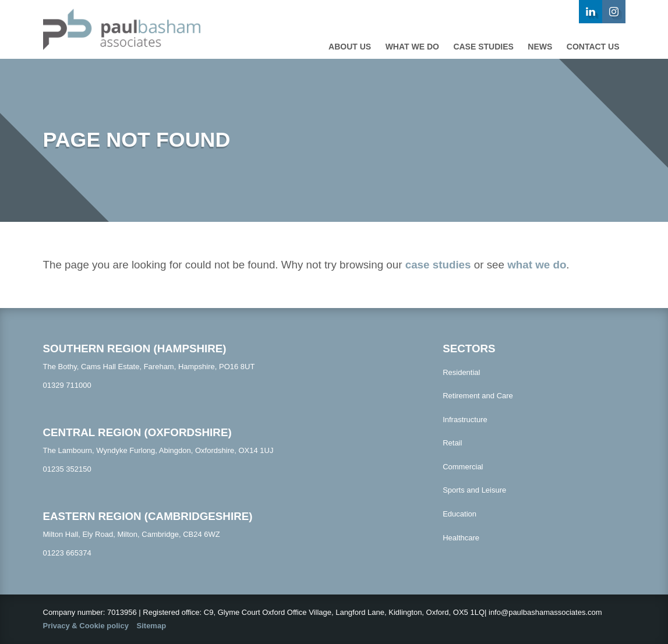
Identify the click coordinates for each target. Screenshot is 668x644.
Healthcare (461, 538)
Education (460, 514)
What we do (412, 47)
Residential (461, 372)
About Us (350, 47)
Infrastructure (465, 420)
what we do (537, 265)
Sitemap (152, 626)
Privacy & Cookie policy (86, 626)
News (540, 47)
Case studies (483, 47)
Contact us (593, 47)
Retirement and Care (478, 396)
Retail (452, 443)
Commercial (463, 467)
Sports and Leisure (474, 490)
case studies (438, 265)
